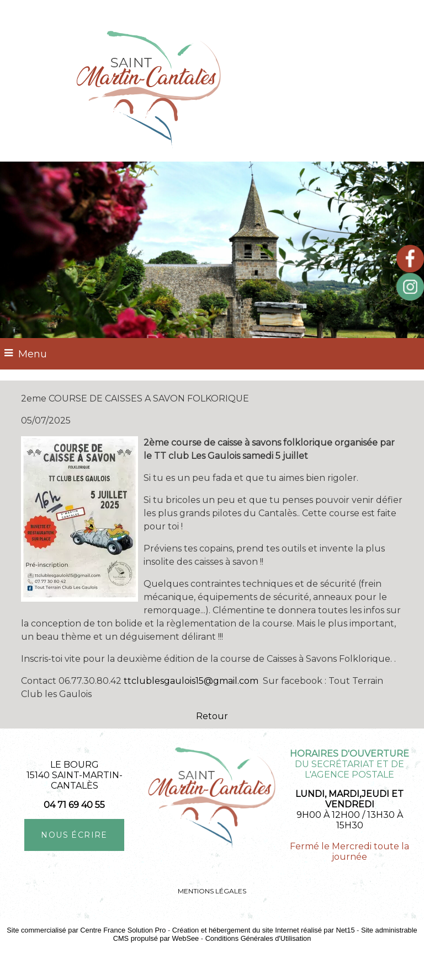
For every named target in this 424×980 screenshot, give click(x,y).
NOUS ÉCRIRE (74, 835)
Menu (33, 354)
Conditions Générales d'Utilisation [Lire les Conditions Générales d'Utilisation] (258, 938)
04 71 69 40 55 (74, 805)
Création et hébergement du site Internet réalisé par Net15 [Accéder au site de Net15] (264, 930)
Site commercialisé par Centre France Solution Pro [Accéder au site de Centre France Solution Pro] (86, 930)
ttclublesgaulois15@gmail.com (191, 681)
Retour (212, 716)
